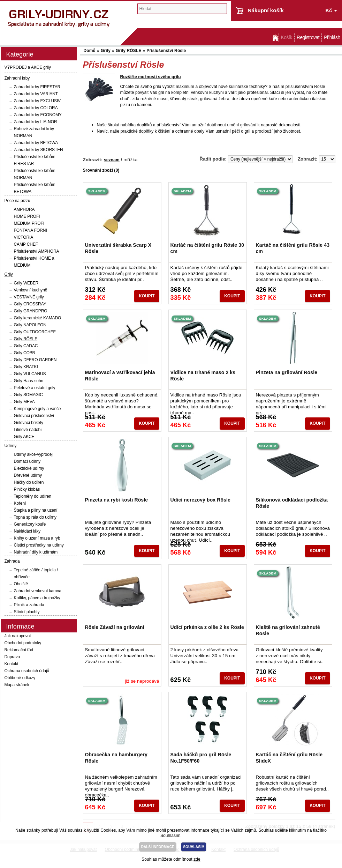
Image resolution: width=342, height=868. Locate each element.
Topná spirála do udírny (35, 517)
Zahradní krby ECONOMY (38, 115)
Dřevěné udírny (28, 475)
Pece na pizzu (17, 201)
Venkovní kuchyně (31, 290)
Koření (20, 503)
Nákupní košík (266, 10)
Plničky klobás (27, 489)
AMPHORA (24, 209)
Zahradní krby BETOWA (36, 143)
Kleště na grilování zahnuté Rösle (288, 630)
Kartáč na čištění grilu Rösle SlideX (289, 758)
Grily (9, 274)
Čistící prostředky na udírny (39, 545)
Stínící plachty (27, 612)
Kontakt (12, 664)
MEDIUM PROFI (29, 223)
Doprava (12, 657)
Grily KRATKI (26, 367)
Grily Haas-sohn (29, 381)
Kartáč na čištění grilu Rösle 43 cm (293, 248)
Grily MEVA (24, 402)
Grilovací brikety (29, 423)
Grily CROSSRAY (30, 304)
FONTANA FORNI (31, 230)
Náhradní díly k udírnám (36, 552)
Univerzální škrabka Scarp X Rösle (118, 248)
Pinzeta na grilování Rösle (287, 372)
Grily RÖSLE (26, 339)
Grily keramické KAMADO (38, 318)
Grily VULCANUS (30, 374)
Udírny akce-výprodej (33, 454)
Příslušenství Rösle (166, 51)
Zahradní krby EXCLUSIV (37, 101)
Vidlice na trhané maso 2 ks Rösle (203, 376)
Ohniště (21, 584)
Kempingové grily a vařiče (37, 409)
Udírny (11, 446)
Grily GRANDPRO (31, 311)
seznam (112, 160)
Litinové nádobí (28, 430)
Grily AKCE (24, 437)
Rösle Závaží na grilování (115, 627)
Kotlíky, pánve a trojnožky (37, 598)
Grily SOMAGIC (28, 395)
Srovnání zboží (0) (101, 170)
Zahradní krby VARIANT (36, 94)
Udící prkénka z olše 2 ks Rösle (207, 627)
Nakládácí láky (27, 531)
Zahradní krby (17, 78)
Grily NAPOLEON (30, 325)
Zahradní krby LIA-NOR (36, 122)
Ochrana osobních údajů (27, 671)
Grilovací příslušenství (34, 416)
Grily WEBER (26, 283)
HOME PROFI (27, 216)
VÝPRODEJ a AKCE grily (28, 67)
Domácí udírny (27, 461)
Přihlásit (332, 38)
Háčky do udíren (29, 482)
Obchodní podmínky (23, 643)
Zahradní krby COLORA (36, 108)
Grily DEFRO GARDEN (35, 360)
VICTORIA (24, 237)
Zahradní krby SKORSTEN (39, 150)
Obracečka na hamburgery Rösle (116, 758)
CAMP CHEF (26, 244)
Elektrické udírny (29, 468)
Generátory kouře (30, 524)
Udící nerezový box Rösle (201, 500)
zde (197, 859)
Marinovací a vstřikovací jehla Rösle (120, 376)
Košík (286, 38)
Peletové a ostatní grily (35, 388)
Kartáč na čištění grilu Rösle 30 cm (207, 248)
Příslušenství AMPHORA (37, 251)
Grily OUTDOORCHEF (35, 332)
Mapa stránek (17, 685)
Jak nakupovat (18, 636)
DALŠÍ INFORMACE (158, 847)
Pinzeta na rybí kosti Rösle (117, 500)
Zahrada (12, 561)
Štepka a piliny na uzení (36, 510)
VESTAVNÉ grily (29, 297)
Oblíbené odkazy (20, 678)
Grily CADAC (26, 346)
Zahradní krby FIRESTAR (37, 87)
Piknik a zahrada (29, 605)
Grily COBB (25, 353)
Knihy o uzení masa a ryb (37, 538)
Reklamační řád (19, 650)
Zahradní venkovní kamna (38, 591)
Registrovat (308, 38)
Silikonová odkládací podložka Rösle (292, 503)
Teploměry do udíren (33, 496)
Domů (275, 38)
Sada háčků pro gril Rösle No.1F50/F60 (201, 758)
